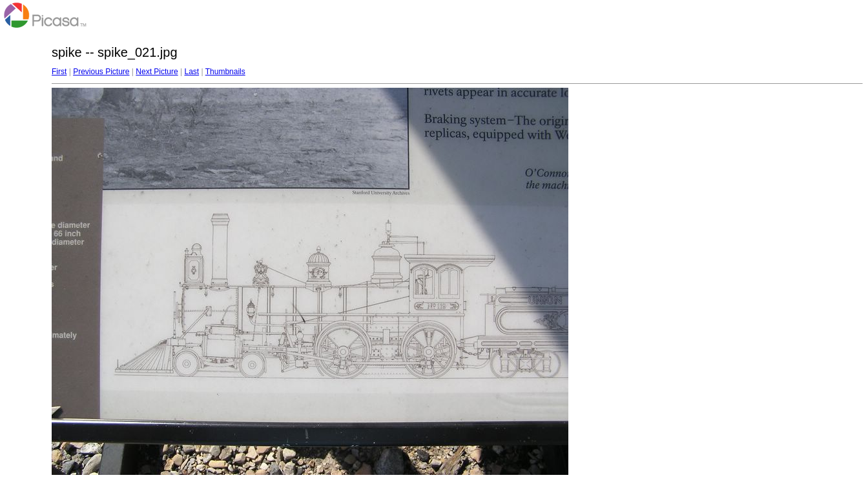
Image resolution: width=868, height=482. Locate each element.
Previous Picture (101, 72)
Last (191, 72)
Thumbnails (225, 72)
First (59, 72)
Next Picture (157, 72)
